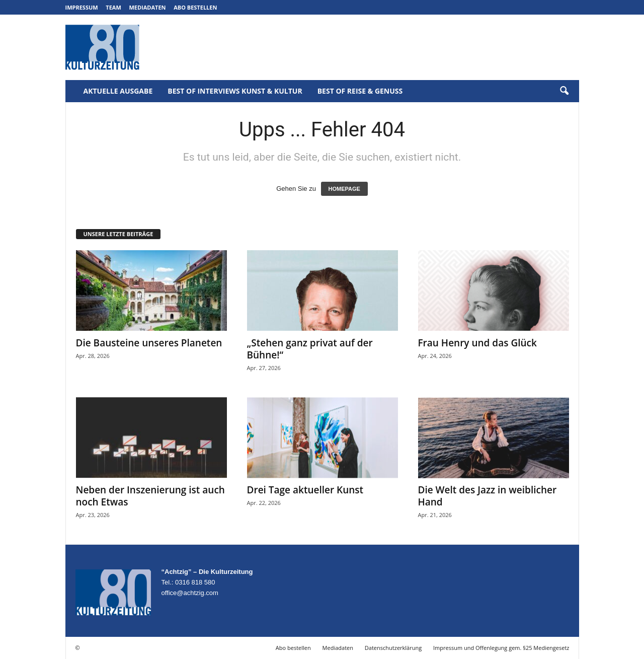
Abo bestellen (195, 7)
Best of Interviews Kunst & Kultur (235, 91)
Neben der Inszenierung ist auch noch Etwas (150, 496)
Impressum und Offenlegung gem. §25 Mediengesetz (501, 648)
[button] (564, 91)
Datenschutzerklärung (393, 648)
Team (113, 7)
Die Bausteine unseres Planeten (149, 343)
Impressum (82, 7)
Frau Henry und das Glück (477, 343)
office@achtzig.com (190, 593)
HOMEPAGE (344, 189)
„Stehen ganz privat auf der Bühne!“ (310, 349)
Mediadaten (147, 7)
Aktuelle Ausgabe (118, 91)
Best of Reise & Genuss (360, 91)
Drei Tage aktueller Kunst (305, 490)
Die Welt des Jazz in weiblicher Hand (488, 496)
